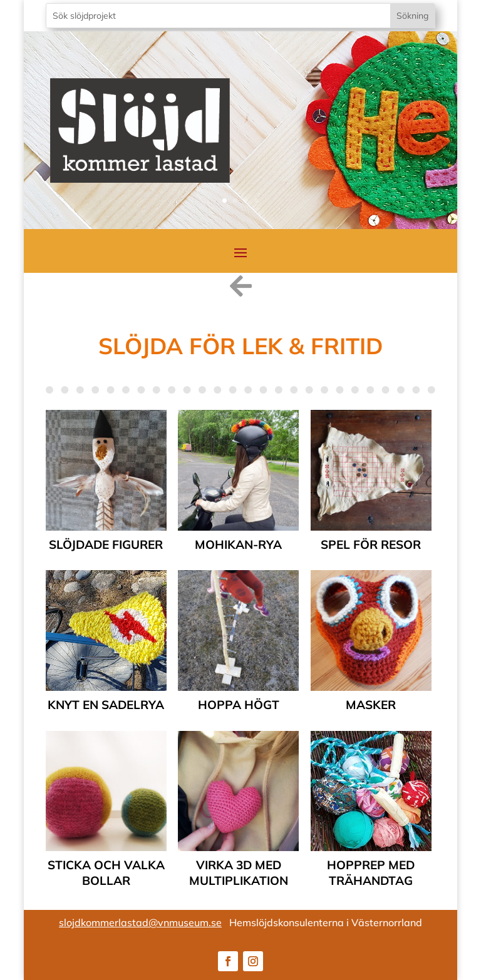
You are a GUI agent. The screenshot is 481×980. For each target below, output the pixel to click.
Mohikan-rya (238, 544)
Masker (371, 705)
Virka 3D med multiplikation (239, 873)
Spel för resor (371, 544)
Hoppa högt (239, 705)
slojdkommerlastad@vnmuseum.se (140, 922)
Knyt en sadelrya (106, 705)
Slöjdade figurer (106, 544)
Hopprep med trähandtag (371, 873)
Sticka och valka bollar (106, 873)
